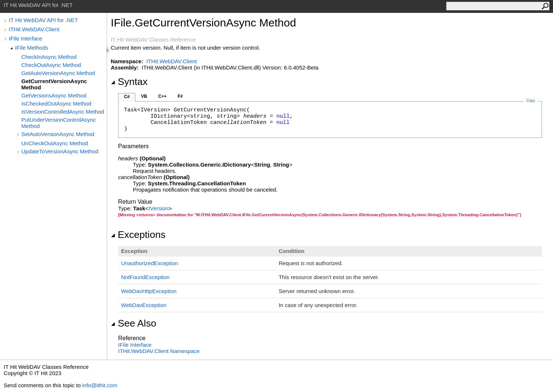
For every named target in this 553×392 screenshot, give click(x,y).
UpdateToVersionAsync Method (60, 151)
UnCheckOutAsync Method (55, 143)
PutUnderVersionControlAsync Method (59, 123)
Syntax (129, 82)
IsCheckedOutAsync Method (56, 104)
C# (127, 97)
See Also (134, 323)
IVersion (159, 208)
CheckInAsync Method (49, 57)
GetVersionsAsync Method (54, 95)
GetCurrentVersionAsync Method (54, 84)
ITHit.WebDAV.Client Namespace (159, 351)
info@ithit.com (100, 385)
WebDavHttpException (149, 291)
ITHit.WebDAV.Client (34, 29)
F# (180, 96)
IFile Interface (26, 38)
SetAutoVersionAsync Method (58, 134)
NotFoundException (145, 277)
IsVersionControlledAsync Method (63, 112)
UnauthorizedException (150, 263)
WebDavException (144, 305)
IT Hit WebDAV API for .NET (43, 20)
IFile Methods (32, 48)
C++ (162, 96)
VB (144, 96)
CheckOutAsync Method (51, 65)
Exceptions (138, 235)
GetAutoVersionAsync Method (58, 73)
